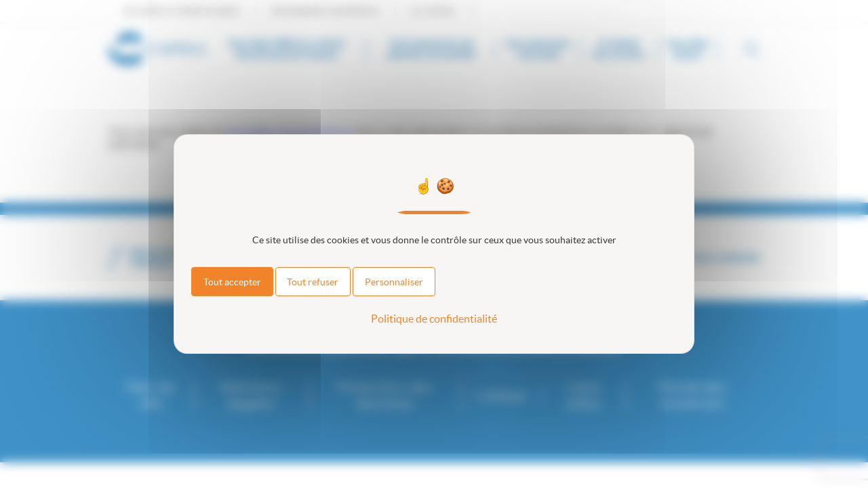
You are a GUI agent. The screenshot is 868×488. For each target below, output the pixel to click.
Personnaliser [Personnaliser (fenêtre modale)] (394, 282)
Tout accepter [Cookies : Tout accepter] (232, 282)
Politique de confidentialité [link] (434, 319)
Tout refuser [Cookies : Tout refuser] (313, 282)
